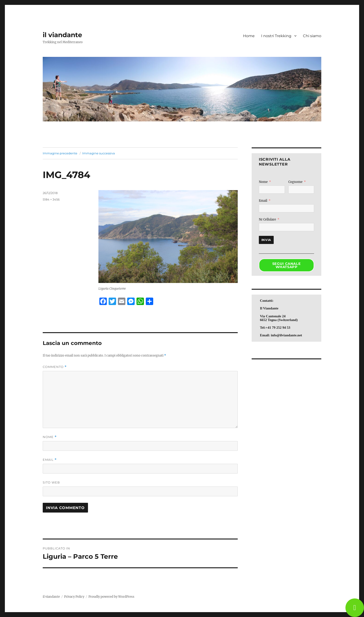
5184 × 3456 (51, 199)
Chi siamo (312, 36)
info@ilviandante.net (286, 335)
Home (249, 36)
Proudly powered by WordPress (111, 597)
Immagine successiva (99, 153)
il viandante (62, 35)
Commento (55, 367)
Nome (50, 437)
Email (50, 460)
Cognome (295, 182)
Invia (266, 240)
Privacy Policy (74, 597)
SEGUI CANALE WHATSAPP (286, 265)
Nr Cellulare (267, 219)
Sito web (51, 482)
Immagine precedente (60, 153)
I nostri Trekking (276, 36)
